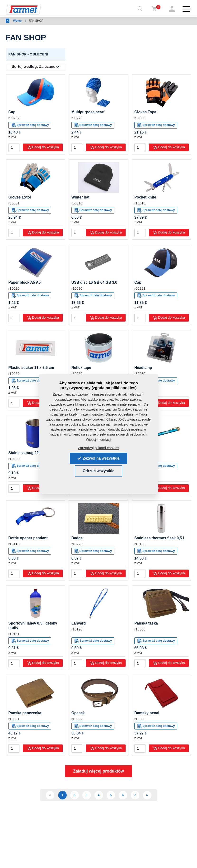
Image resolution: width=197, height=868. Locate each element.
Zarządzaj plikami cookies (98, 448)
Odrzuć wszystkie (98, 471)
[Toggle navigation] (140, 9)
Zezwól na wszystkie (98, 458)
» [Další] (147, 796)
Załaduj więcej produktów (98, 773)
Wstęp (30, 21)
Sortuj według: (33, 67)
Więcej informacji (98, 439)
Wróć (12, 21)
